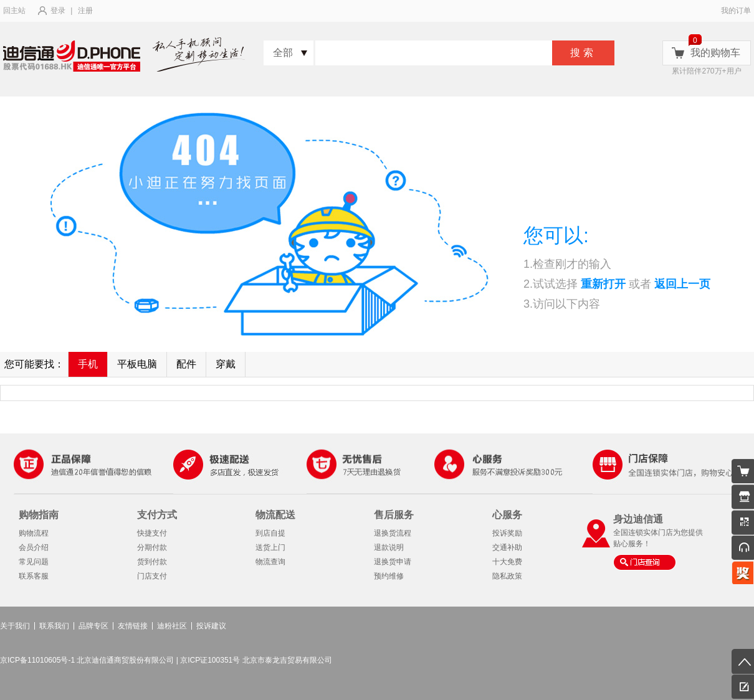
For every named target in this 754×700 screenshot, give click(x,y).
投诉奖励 (507, 533)
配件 (186, 364)
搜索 (583, 53)
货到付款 (152, 562)
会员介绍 (34, 547)
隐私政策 (507, 576)
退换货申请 (393, 562)
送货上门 (270, 547)
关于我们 (15, 626)
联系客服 (34, 576)
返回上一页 (682, 284)
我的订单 (736, 11)
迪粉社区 (172, 626)
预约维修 (389, 576)
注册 (85, 11)
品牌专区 (93, 626)
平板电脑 (137, 364)
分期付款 (152, 547)
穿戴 (226, 364)
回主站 (14, 11)
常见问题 (34, 562)
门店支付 (152, 576)
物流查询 (270, 562)
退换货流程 (393, 533)
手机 (88, 364)
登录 (58, 11)
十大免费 (507, 562)
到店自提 (270, 533)
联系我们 (54, 626)
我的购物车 (715, 53)
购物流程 (34, 533)
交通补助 (507, 547)
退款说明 (389, 547)
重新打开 (603, 284)
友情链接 (133, 626)
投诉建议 (211, 626)
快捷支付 (152, 533)
